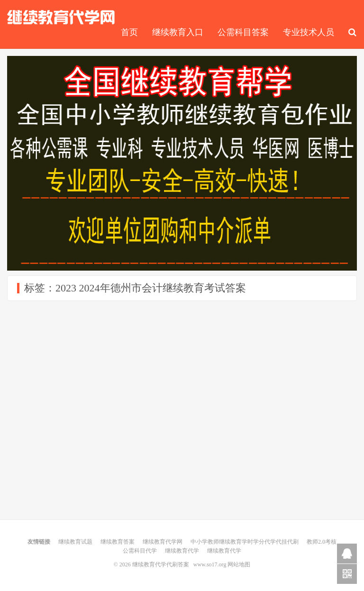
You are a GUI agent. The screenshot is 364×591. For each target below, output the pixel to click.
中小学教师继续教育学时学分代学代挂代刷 (245, 542)
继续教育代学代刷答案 (61, 17)
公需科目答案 (243, 32)
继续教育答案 (118, 542)
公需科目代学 (140, 551)
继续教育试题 (75, 542)
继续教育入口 (178, 32)
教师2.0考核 (322, 542)
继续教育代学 (182, 551)
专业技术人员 (309, 32)
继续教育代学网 (163, 542)
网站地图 (239, 564)
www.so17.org (210, 564)
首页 (129, 32)
